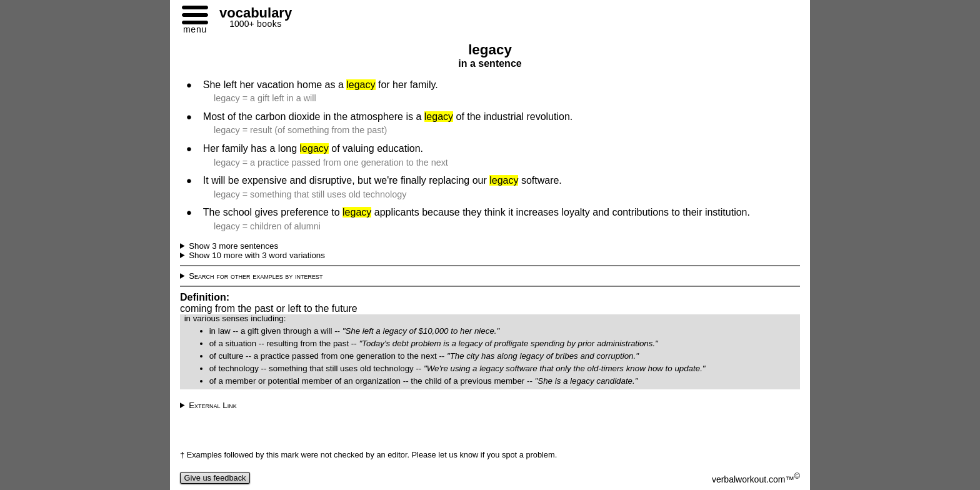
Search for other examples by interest (256, 276)
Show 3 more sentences (233, 246)
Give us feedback (215, 478)
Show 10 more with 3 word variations (257, 255)
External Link (213, 405)
